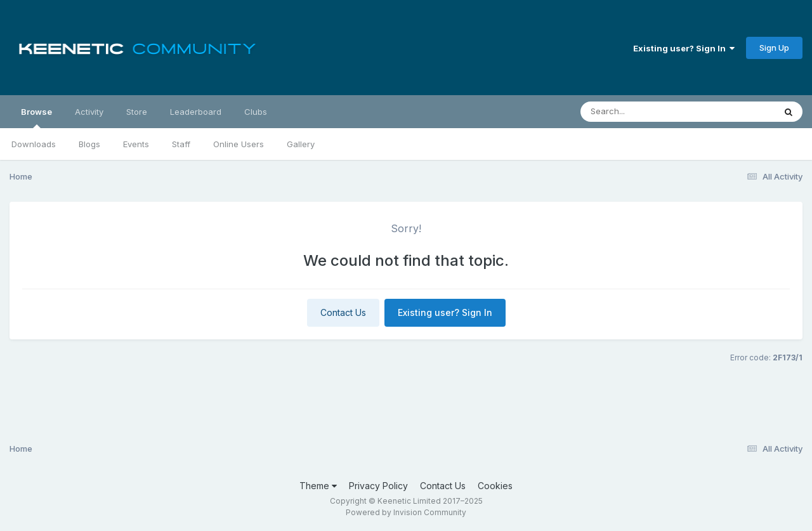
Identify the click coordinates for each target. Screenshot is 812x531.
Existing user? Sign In (684, 48)
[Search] (643, 112)
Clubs (256, 112)
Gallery (301, 144)
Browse (36, 117)
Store (137, 112)
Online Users (239, 144)
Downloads (34, 144)
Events (136, 144)
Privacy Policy (378, 486)
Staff (181, 144)
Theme (318, 486)
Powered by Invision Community (406, 512)
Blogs (89, 144)
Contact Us (343, 312)
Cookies (495, 486)
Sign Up (774, 48)
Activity (89, 112)
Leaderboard (196, 112)
